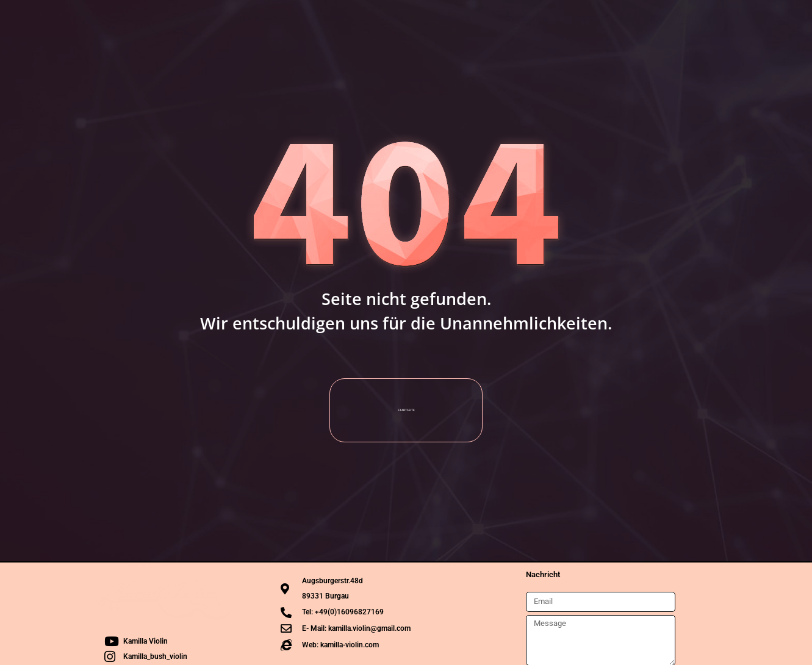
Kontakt (590, 18)
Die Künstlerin (267, 18)
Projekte (454, 18)
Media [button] (395, 18)
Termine (337, 18)
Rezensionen (523, 18)
